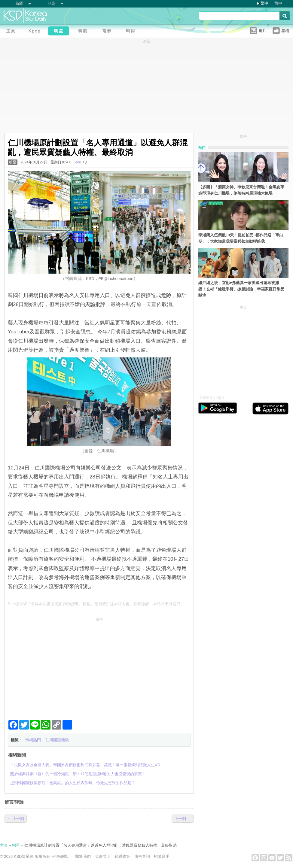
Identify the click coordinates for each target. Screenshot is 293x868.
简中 (278, 3)
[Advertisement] (99, 666)
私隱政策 (122, 856)
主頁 (4, 845)
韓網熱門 (33, 740)
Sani (77, 162)
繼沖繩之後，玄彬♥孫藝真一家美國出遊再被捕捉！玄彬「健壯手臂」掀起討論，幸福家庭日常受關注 (241, 289)
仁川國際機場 (57, 740)
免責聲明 (103, 856)
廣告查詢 (142, 856)
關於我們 (83, 856)
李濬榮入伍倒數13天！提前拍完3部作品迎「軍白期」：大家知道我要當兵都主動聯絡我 (241, 238)
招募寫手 (162, 856)
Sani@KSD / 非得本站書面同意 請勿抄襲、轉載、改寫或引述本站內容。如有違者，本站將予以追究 (94, 604)
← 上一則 (16, 819)
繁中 (264, 3)
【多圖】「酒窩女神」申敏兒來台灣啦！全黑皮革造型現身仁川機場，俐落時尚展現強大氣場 (241, 190)
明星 (13, 162)
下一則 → (183, 819)
